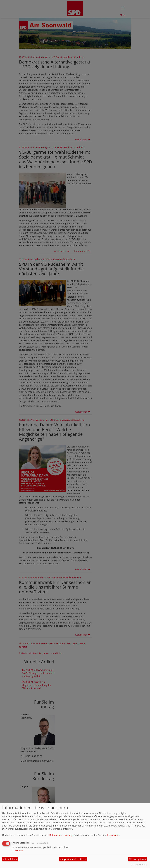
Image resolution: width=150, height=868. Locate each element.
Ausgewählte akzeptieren (73, 859)
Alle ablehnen (10, 859)
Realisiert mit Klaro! (139, 864)
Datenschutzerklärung (61, 835)
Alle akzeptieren (137, 859)
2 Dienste (17, 850)
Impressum (113, 835)
